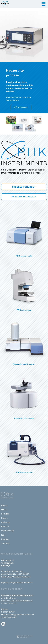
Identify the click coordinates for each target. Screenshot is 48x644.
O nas (4, 510)
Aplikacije (6, 522)
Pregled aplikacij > (24, 197)
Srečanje (5, 543)
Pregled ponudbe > (24, 187)
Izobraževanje (8, 531)
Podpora (5, 526)
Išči (3, 535)
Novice (4, 518)
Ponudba (5, 514)
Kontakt (5, 539)
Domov (4, 505)
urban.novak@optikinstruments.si (17, 601)
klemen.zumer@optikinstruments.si (18, 615)
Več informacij (21, 107)
